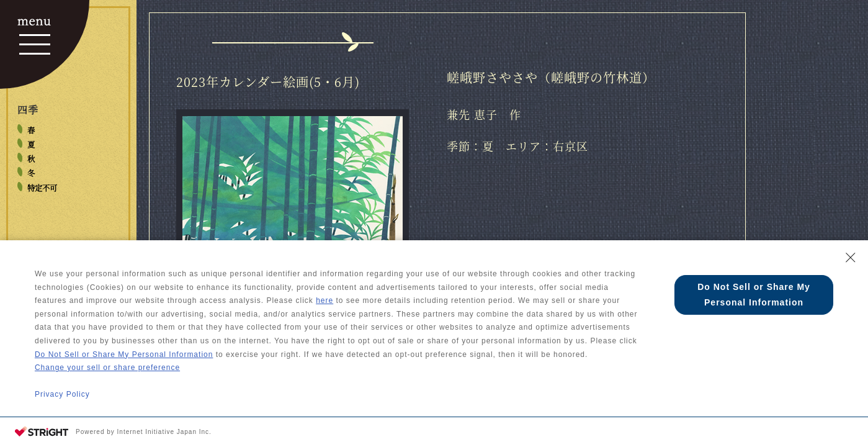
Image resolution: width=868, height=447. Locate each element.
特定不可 (42, 188)
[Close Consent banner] (851, 258)
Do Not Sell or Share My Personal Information (124, 354)
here (324, 300)
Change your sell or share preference (107, 368)
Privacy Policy (62, 394)
